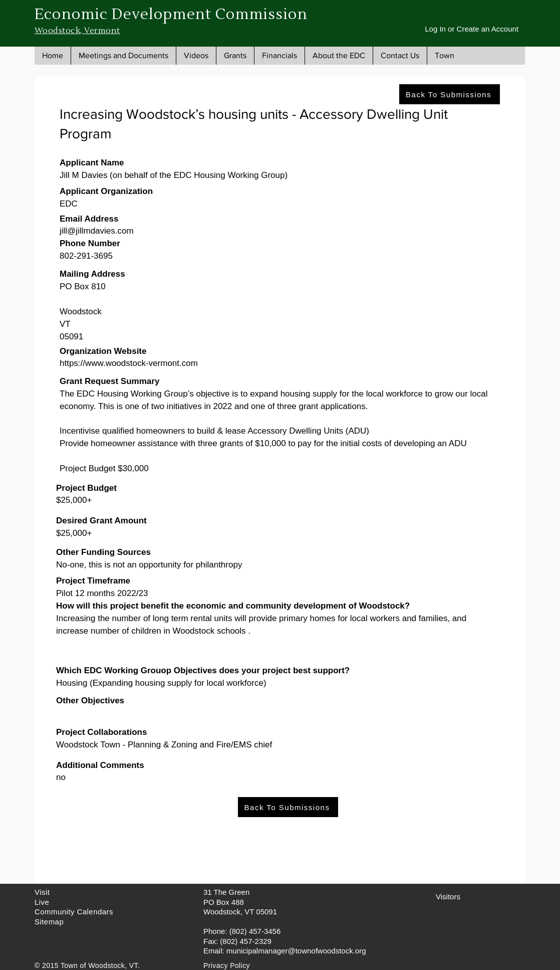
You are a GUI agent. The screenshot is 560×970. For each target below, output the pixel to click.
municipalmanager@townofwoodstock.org (296, 951)
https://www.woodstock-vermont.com (129, 363)
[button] (123, 56)
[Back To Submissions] (450, 94)
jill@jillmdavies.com (97, 231)
